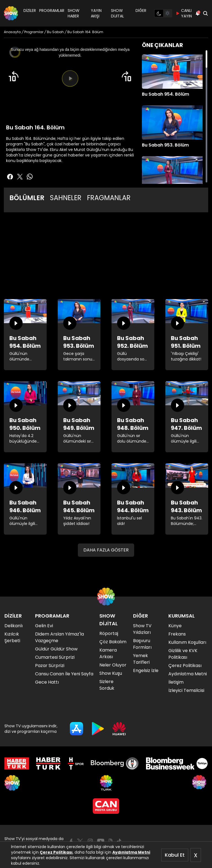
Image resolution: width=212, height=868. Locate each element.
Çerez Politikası (56, 852)
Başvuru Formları (142, 644)
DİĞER (141, 11)
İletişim (176, 682)
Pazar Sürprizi (50, 666)
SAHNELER (66, 198)
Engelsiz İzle (146, 670)
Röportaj (109, 633)
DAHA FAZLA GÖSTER (106, 550)
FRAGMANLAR (109, 198)
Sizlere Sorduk (107, 685)
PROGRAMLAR (52, 11)
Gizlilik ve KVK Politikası (183, 654)
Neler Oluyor (113, 665)
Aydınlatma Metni (131, 852)
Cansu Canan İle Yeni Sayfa (64, 674)
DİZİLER (30, 11)
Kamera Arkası (108, 653)
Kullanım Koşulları (187, 642)
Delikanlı (14, 626)
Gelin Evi (44, 626)
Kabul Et (175, 855)
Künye (175, 626)
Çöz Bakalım (113, 642)
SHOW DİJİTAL (117, 13)
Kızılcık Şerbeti (12, 637)
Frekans (177, 634)
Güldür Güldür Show (56, 649)
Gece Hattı (47, 682)
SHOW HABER (74, 13)
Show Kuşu (111, 673)
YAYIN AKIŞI (96, 13)
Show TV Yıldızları (142, 629)
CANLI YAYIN (184, 13)
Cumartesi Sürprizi (55, 657)
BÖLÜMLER (27, 198)
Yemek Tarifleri (141, 659)
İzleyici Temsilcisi (186, 690)
